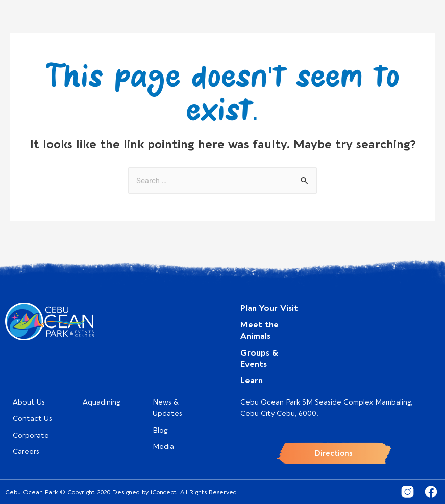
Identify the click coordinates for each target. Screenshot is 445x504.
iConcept (164, 492)
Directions (334, 453)
